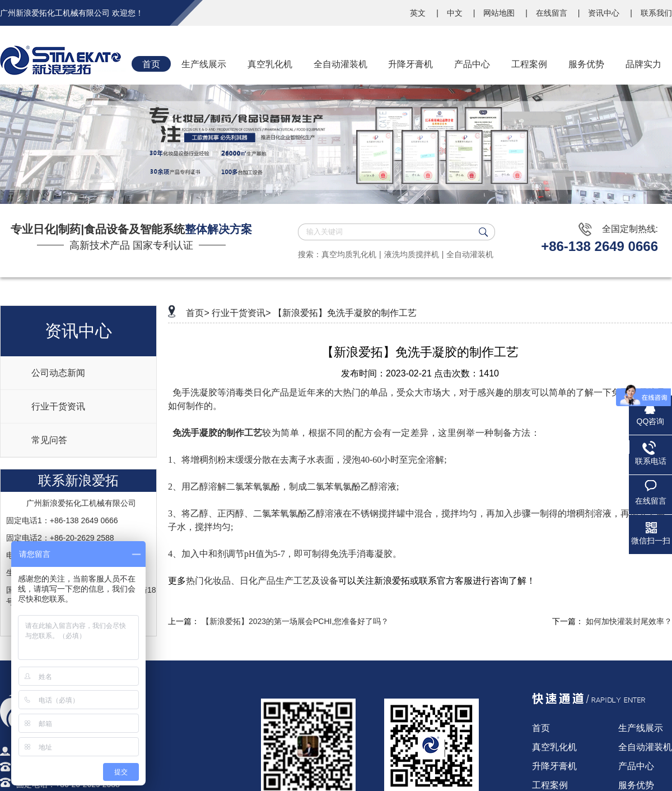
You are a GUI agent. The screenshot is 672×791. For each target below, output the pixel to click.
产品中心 (636, 766)
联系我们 (656, 13)
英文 (419, 13)
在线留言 (553, 13)
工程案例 (550, 785)
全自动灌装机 (470, 254)
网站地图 (500, 13)
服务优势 (636, 785)
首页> (197, 313)
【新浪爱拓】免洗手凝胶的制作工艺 (345, 313)
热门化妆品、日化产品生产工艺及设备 (262, 581)
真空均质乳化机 (349, 254)
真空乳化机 (554, 747)
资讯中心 (605, 13)
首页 (541, 728)
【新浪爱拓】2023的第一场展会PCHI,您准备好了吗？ (295, 621)
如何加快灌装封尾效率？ (629, 621)
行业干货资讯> (241, 313)
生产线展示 (641, 728)
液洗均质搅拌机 (412, 254)
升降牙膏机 (554, 766)
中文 (456, 13)
